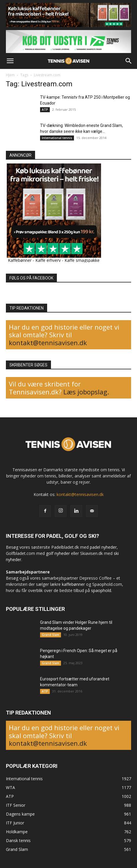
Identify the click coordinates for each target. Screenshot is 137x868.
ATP (45, 110)
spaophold (101, 590)
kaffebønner (73, 584)
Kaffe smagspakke (82, 260)
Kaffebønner (20, 260)
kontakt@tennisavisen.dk (48, 343)
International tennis (57, 138)
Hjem (10, 75)
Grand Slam (51, 635)
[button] (10, 61)
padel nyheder (103, 547)
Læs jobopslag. (86, 392)
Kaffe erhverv (48, 260)
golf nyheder (58, 553)
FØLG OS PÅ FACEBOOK (31, 278)
